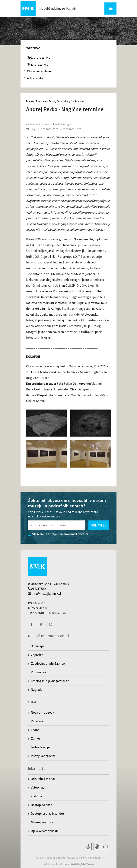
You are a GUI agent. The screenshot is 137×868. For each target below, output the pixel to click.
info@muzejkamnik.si (46, 594)
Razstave (41, 101)
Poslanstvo (38, 672)
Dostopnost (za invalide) (47, 814)
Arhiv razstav (34, 78)
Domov (30, 101)
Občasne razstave (38, 71)
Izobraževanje (40, 747)
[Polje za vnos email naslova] (56, 525)
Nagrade (37, 690)
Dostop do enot (41, 805)
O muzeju (37, 646)
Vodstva (36, 796)
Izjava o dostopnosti (44, 831)
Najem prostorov (42, 822)
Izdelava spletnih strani (56, 864)
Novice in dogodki (43, 712)
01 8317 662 (38, 589)
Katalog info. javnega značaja (50, 681)
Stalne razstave (36, 64)
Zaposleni (38, 655)
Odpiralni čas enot (43, 779)
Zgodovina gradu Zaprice (48, 664)
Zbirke (35, 739)
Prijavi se (99, 525)
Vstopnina (38, 787)
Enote (35, 730)
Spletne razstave (37, 57)
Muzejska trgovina (43, 756)
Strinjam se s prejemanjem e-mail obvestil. (59, 534)
